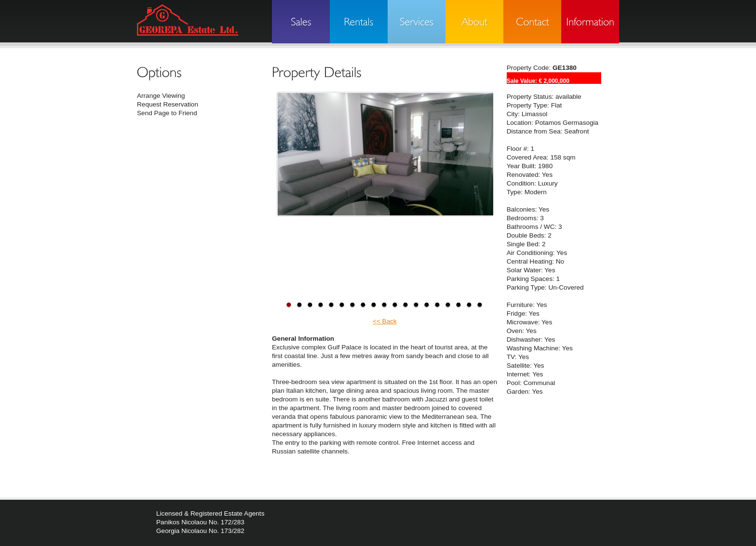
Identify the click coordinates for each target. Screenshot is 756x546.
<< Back (385, 321)
